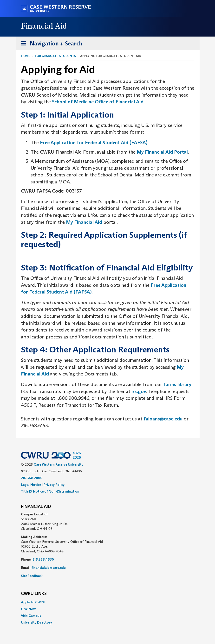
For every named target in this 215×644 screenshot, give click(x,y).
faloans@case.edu (163, 419)
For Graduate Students (55, 56)
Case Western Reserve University (59, 464)
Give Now (28, 609)
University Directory (36, 622)
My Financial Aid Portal (162, 152)
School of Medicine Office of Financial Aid (98, 102)
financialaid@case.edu (49, 568)
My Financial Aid (84, 222)
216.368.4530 (43, 559)
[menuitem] (108, 602)
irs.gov (139, 391)
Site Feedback (32, 576)
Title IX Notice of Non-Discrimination (50, 491)
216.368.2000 (32, 478)
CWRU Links (34, 594)
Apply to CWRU (33, 602)
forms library (177, 384)
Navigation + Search (50, 44)
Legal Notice (31, 485)
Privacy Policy (54, 485)
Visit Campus (31, 616)
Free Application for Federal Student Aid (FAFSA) (94, 143)
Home (26, 56)
